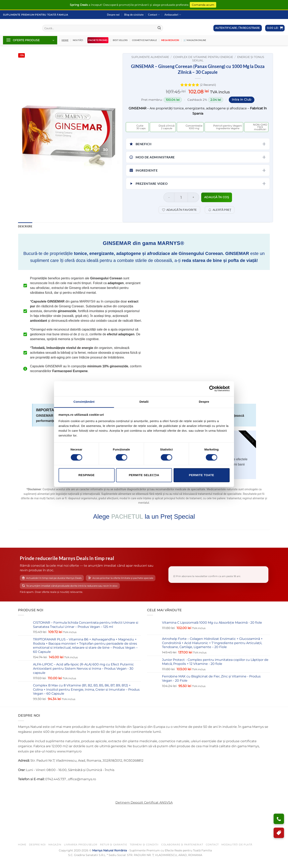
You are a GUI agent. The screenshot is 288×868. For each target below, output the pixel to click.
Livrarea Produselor (81, 852)
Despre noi (113, 15)
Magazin (55, 852)
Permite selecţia (144, 475)
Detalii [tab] (144, 402)
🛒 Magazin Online (195, 40)
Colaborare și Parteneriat (182, 852)
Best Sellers (120, 40)
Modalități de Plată (237, 852)
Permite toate (201, 475)
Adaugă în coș (217, 197)
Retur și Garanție (113, 852)
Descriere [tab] (25, 226)
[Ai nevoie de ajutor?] (279, 819)
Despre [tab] (204, 402)
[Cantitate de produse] (181, 197)
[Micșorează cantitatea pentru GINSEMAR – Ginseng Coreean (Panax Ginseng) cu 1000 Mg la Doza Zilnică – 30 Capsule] (169, 197)
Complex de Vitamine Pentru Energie (203, 57)
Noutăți (78, 40)
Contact (154, 15)
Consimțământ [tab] (84, 402)
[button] (275, 28)
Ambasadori (173, 15)
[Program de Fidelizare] (279, 833)
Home (22, 852)
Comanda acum (203, 5)
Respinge (86, 475)
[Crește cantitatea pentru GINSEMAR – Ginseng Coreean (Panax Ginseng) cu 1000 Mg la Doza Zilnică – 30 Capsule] (193, 197)
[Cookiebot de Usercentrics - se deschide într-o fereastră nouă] (212, 389)
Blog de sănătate (134, 15)
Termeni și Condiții (144, 852)
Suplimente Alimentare (150, 57)
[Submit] (159, 28)
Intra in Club (242, 100)
